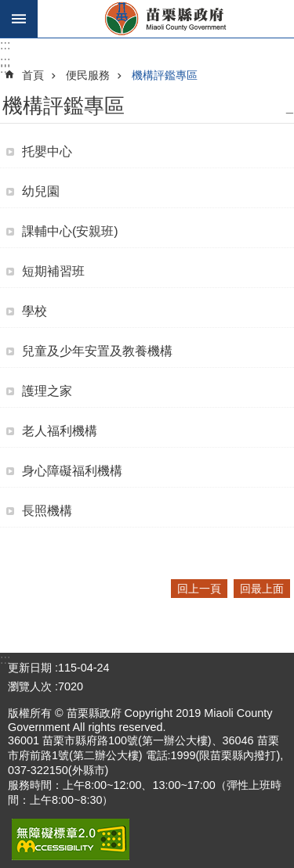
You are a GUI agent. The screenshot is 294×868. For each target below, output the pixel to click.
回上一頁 (199, 589)
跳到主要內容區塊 (8, 8)
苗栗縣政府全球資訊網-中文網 (166, 19)
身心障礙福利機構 (72, 471)
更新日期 (30, 668)
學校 (34, 311)
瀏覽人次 (30, 686)
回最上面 (262, 589)
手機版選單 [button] (19, 19)
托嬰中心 (47, 151)
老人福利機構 (60, 431)
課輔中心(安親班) (70, 231)
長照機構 (47, 511)
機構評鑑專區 (165, 75)
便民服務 (88, 75)
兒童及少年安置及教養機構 (97, 351)
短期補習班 (53, 271)
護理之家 (47, 391)
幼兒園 (41, 191)
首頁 (33, 75)
